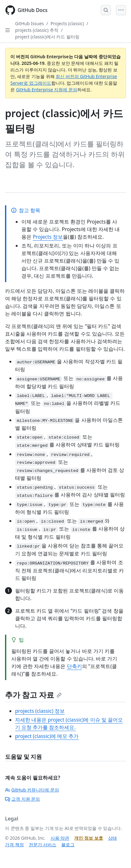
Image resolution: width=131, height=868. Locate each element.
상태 (112, 838)
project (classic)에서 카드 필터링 (47, 37)
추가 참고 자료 (33, 695)
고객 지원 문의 (22, 799)
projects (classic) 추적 (37, 30)
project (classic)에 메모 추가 (47, 736)
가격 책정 (14, 845)
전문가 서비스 (43, 845)
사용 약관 (60, 838)
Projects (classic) (67, 23)
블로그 (68, 845)
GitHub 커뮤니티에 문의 (32, 790)
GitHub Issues (30, 23)
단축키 (74, 666)
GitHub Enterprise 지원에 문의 (47, 90)
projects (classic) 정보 (40, 711)
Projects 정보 (48, 237)
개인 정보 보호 (88, 838)
